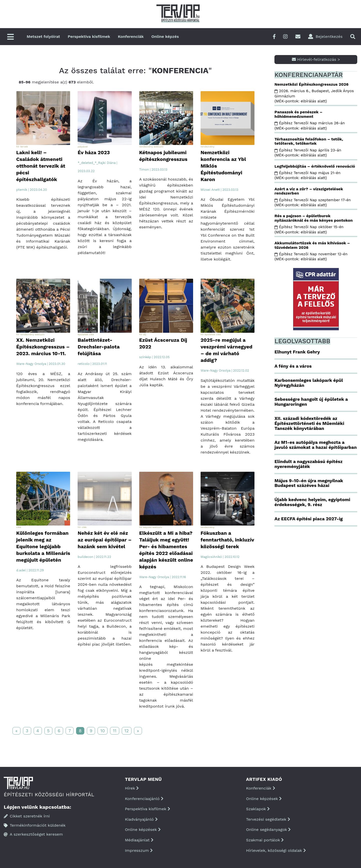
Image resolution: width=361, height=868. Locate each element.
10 (103, 731)
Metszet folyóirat (43, 36)
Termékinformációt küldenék (35, 825)
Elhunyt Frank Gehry (297, 352)
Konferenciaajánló (144, 799)
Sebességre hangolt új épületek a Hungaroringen (311, 402)
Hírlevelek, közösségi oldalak (276, 850)
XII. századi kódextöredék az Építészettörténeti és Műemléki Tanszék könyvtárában (309, 423)
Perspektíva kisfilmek (89, 36)
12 (127, 731)
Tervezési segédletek (268, 819)
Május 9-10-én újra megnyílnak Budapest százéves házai (309, 483)
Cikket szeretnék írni (27, 816)
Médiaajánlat (139, 840)
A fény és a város (293, 366)
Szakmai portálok (265, 840)
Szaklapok (258, 809)
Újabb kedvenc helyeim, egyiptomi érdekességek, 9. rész (312, 502)
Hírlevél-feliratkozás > (316, 59)
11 (115, 731)
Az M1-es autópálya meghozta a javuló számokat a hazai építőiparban (316, 445)
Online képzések (143, 830)
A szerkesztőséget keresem (33, 834)
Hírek (132, 788)
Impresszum (139, 850)
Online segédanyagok (268, 830)
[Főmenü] (10, 37)
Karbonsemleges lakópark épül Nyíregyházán (309, 383)
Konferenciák (131, 36)
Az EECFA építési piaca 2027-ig (308, 519)
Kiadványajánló (141, 819)
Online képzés (165, 36)
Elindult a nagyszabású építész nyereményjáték (308, 464)
